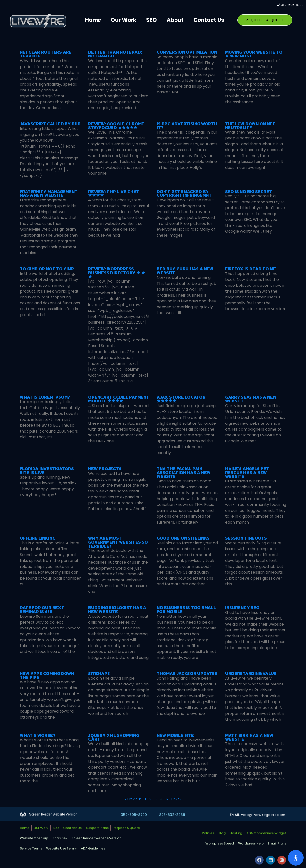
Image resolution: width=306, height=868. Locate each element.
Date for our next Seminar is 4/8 (42, 610)
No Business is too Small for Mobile (186, 610)
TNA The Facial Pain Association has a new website (184, 473)
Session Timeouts (246, 538)
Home (93, 20)
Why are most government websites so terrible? (118, 542)
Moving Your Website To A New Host (254, 54)
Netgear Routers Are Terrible (46, 54)
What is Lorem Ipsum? (45, 397)
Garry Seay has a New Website (251, 399)
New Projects (105, 469)
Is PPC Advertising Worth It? (187, 126)
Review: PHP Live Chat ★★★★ (114, 193)
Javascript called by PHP (50, 124)
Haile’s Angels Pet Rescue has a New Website (247, 473)
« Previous (133, 799)
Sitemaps (99, 673)
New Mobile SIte (175, 735)
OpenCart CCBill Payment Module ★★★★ (119, 399)
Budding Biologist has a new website (117, 610)
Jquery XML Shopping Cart (114, 737)
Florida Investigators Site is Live (47, 471)
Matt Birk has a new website (249, 737)
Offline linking (38, 538)
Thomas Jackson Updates (187, 673)
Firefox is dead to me (251, 269)
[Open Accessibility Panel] (296, 858)
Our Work (124, 20)
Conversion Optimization (187, 52)
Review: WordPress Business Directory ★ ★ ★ (117, 273)
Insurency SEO (242, 608)
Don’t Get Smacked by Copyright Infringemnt (184, 193)
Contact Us (209, 20)
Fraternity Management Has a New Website (49, 193)
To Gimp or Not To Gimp (47, 269)
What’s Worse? (38, 735)
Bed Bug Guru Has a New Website (185, 271)
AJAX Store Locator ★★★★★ (181, 399)
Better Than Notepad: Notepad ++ (115, 54)
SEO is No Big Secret (249, 191)
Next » (176, 799)
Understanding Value (251, 673)
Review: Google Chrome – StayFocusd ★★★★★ (118, 126)
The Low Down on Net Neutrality (250, 126)
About (175, 20)
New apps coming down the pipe (47, 675)
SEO (152, 20)
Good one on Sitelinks (183, 538)
